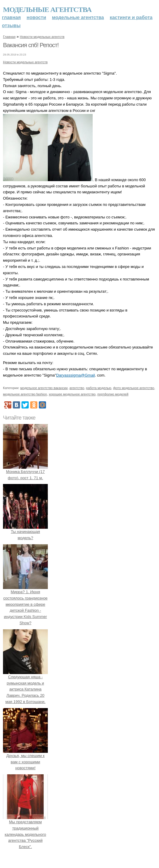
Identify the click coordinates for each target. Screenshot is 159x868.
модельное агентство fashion (25, 394)
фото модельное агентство (134, 388)
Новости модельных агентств (42, 37)
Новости (36, 17)
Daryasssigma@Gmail (76, 375)
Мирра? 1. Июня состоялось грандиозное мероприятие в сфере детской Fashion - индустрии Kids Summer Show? (25, 604)
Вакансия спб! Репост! (31, 45)
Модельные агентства (47, 10)
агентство (77, 388)
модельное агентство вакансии (44, 388)
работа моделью (99, 388)
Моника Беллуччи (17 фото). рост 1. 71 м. (25, 472)
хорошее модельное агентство (72, 394)
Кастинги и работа (131, 17)
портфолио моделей (113, 394)
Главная (12, 17)
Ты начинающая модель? (25, 532)
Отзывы (11, 26)
